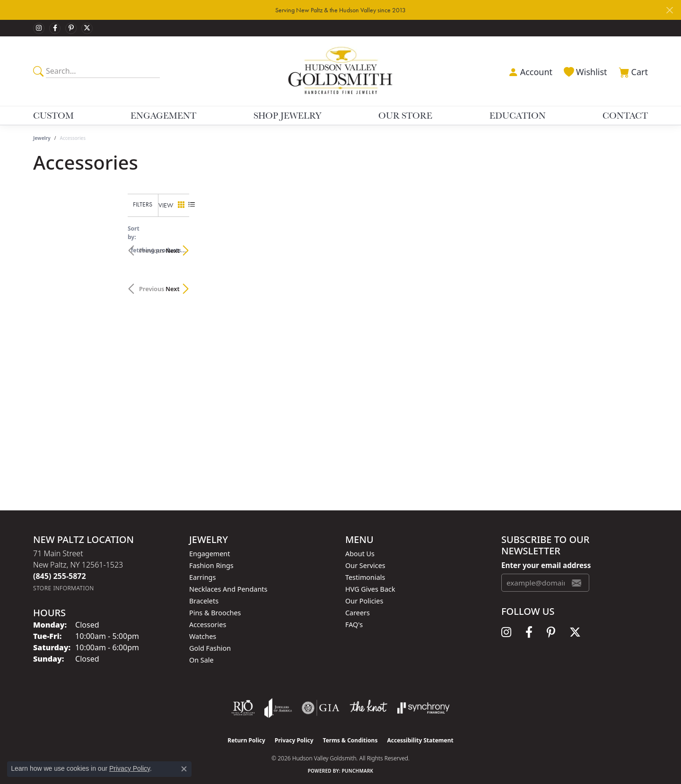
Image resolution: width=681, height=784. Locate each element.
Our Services (365, 565)
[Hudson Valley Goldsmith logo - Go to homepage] (341, 71)
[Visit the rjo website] (243, 708)
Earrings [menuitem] (202, 577)
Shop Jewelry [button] (288, 115)
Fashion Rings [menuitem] (211, 565)
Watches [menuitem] (203, 636)
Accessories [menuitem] (208, 625)
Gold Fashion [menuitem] (210, 648)
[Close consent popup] (184, 769)
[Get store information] (64, 588)
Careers (358, 613)
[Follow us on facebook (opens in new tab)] (55, 28)
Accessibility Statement (420, 740)
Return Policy (246, 740)
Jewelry (42, 138)
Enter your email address (546, 565)
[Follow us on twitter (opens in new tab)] (87, 28)
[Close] (669, 10)
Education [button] (518, 115)
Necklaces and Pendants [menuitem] (228, 589)
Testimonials (365, 577)
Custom (53, 115)
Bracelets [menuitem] (204, 601)
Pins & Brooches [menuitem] (215, 613)
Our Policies (364, 601)
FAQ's (354, 625)
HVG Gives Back (370, 589)
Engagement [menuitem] (210, 554)
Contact (625, 115)
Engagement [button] (163, 115)
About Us (360, 554)
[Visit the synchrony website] (423, 708)
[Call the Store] (60, 576)
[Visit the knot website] (368, 708)
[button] (529, 71)
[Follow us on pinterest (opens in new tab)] (71, 28)
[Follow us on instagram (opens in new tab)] (39, 28)
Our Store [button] (405, 115)
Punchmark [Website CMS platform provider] (358, 771)
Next (631, 246)
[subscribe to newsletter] (576, 583)
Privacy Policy (294, 740)
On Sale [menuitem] (201, 660)
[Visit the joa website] (278, 708)
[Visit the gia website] (321, 708)
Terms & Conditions (350, 740)
